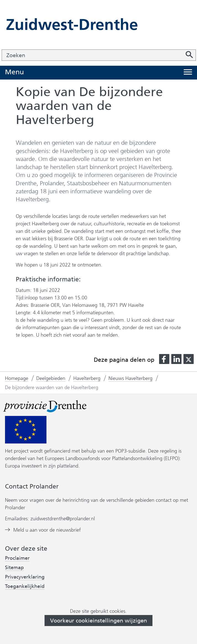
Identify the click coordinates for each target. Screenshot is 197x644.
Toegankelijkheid (25, 586)
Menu (14, 72)
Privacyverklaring (25, 577)
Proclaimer (17, 558)
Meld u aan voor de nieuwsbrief (47, 530)
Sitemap (14, 568)
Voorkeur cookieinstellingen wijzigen (98, 621)
